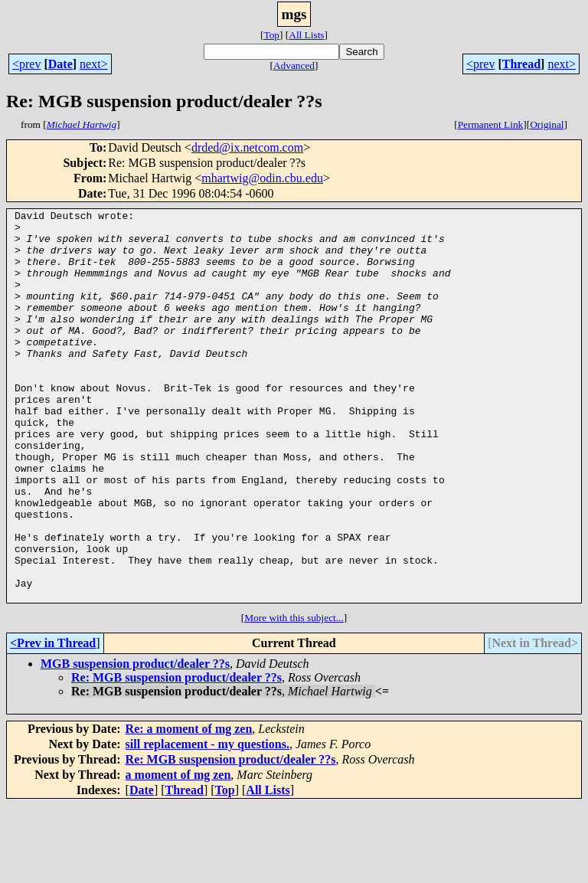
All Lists (306, 35)
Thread (521, 64)
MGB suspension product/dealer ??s (135, 742)
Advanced (294, 65)
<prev (26, 64)
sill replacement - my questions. (207, 822)
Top (271, 35)
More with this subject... (294, 696)
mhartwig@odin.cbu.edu (262, 178)
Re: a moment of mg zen (189, 807)
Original (547, 124)
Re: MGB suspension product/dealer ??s (176, 755)
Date (60, 64)
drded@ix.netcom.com (247, 147)
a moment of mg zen (178, 853)
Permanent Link (491, 124)
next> (94, 64)
